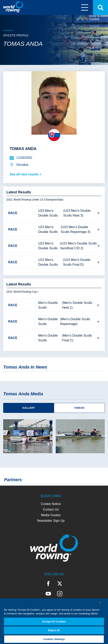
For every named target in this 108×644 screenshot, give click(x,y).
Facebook (48, 584)
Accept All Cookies (54, 622)
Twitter (60, 584)
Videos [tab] (79, 408)
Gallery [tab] (29, 408)
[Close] (100, 602)
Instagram (60, 594)
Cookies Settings (54, 639)
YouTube (48, 594)
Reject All (54, 630)
